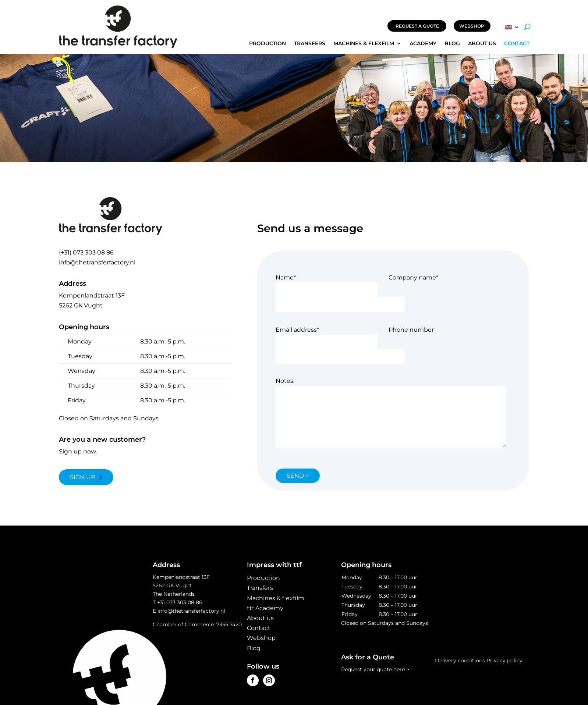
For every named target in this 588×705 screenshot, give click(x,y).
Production (268, 44)
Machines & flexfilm (364, 44)
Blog (452, 44)
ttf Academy (265, 608)
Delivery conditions (460, 661)
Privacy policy (504, 661)
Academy (423, 44)
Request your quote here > (375, 669)
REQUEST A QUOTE (417, 26)
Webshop (261, 638)
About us (482, 44)
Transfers (310, 44)
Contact (517, 44)
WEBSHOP (472, 26)
